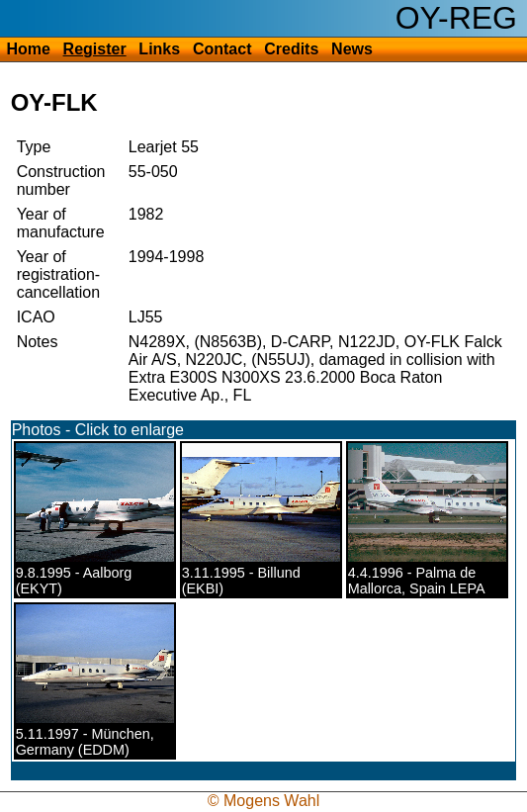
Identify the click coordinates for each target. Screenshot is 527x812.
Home (28, 49)
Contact (222, 49)
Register (95, 49)
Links (159, 49)
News (352, 49)
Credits (291, 49)
